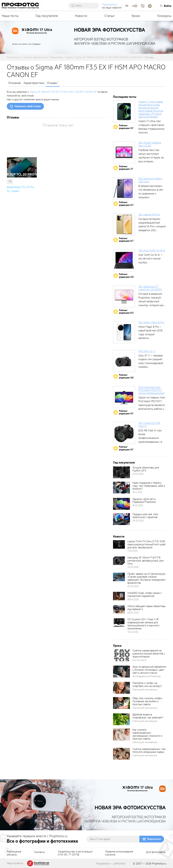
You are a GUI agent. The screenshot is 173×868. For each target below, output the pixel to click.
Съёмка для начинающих (145, 690)
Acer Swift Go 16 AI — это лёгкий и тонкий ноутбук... (151, 259)
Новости (81, 16)
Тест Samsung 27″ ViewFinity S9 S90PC (150, 288)
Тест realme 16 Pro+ (149, 215)
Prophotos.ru (159, 864)
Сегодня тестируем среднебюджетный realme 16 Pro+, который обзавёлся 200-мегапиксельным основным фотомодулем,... (152, 230)
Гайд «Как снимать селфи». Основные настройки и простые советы (148, 701)
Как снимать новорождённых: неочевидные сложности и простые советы (147, 734)
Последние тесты (125, 97)
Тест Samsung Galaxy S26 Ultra (150, 180)
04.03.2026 (138, 521)
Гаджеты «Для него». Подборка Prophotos (144, 501)
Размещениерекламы (14, 853)
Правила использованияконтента (119, 853)
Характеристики (34, 83)
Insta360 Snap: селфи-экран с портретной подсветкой (145, 595)
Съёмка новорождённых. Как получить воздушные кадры (149, 751)
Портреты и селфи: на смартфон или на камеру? (147, 685)
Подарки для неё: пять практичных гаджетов (145, 516)
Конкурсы (164, 16)
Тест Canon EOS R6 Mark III (149, 425)
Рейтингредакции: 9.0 (126, 276)
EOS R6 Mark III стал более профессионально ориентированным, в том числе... (150, 438)
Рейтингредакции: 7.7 (126, 168)
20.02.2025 (138, 474)
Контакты (40, 852)
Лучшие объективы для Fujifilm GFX (146, 469)
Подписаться (154, 839)
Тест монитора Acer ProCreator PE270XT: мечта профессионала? (151, 390)
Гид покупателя (47, 16)
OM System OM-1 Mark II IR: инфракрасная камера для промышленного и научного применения (143, 624)
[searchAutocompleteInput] (85, 6)
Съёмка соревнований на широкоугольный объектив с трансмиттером (149, 654)
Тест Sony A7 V (147, 351)
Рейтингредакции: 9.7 (126, 127)
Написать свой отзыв (28, 106)
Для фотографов (156, 852)
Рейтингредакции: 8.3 (126, 312)
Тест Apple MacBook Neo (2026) (150, 144)
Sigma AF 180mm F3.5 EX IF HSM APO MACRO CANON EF (63, 92)
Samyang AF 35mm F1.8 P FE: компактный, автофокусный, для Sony (145, 561)
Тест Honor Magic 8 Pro (151, 322)
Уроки (136, 16)
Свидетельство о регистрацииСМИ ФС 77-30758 (75, 853)
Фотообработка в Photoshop (147, 676)
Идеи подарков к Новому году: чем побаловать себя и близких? (149, 486)
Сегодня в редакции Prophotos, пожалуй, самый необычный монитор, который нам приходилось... (151, 301)
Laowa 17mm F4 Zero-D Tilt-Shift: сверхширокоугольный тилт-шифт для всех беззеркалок (146, 544)
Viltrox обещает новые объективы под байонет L (146, 608)
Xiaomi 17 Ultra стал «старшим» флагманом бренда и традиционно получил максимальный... (151, 129)
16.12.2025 (137, 492)
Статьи (109, 16)
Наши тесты (10, 16)
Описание (14, 83)
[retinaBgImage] (121, 472)
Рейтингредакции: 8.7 (126, 204)
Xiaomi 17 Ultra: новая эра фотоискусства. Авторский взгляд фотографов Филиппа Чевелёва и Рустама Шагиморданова (151, 109)
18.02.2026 (138, 505)
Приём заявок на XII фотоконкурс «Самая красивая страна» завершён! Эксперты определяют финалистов (146, 578)
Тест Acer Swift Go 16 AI (152, 250)
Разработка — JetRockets (111, 864)
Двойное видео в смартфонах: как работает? (148, 716)
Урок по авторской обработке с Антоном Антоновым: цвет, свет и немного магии (149, 670)
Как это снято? (140, 660)
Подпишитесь (110, 5)
